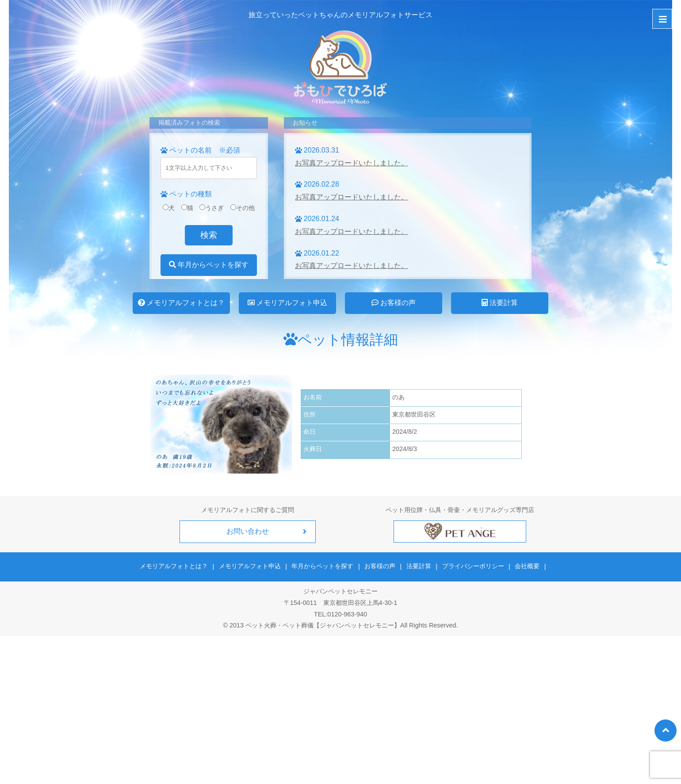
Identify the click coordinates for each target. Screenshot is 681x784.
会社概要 (526, 566)
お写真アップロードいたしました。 (352, 163)
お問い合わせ (248, 531)
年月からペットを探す (209, 265)
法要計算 (500, 303)
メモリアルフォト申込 (287, 303)
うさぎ (212, 208)
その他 (243, 208)
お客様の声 (394, 303)
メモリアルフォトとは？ (181, 303)
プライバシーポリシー (472, 566)
